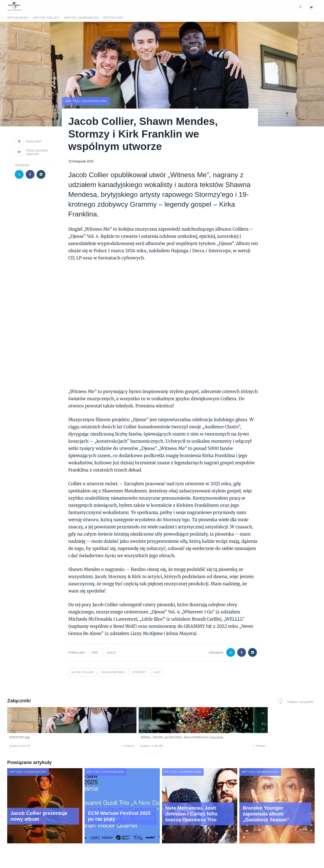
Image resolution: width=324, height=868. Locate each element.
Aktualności (18, 18)
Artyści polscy (46, 18)
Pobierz (73, 746)
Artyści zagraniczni (81, 18)
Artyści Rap (113, 18)
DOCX (111, 652)
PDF (95, 652)
